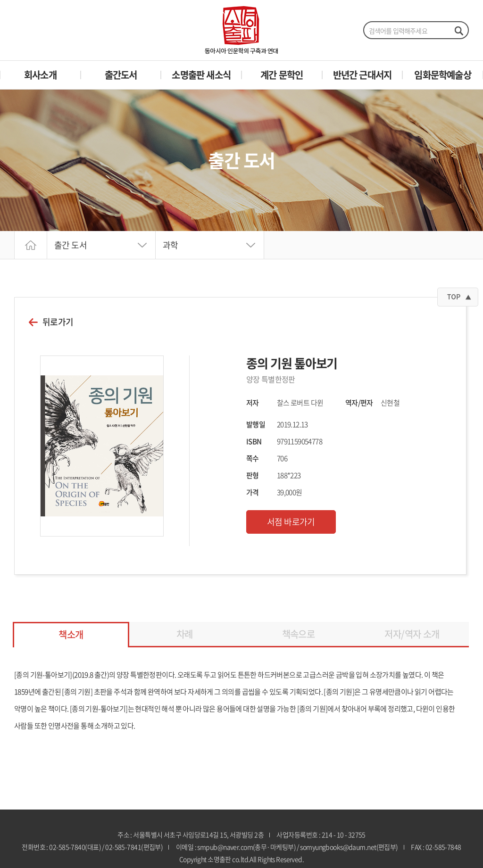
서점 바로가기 (291, 522)
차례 (185, 634)
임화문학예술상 (442, 75)
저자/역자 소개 (412, 634)
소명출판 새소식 (201, 75)
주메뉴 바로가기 (0, 0)
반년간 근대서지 (362, 75)
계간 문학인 (282, 75)
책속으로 (299, 634)
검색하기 (458, 31)
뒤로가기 (58, 322)
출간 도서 (71, 245)
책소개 (71, 634)
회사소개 (40, 75)
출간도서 (121, 75)
